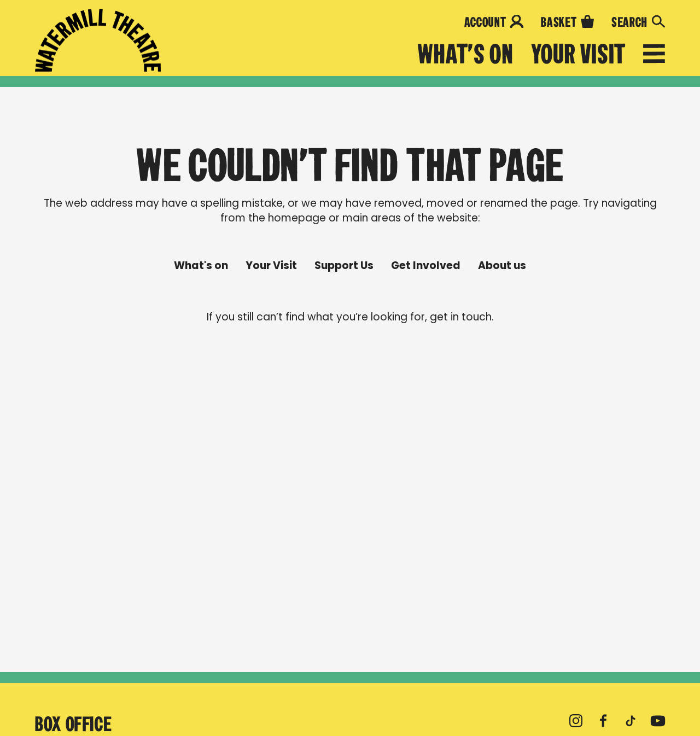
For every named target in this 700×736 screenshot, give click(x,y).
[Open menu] (654, 56)
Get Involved (426, 266)
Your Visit (578, 54)
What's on (466, 54)
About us (502, 266)
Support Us (344, 266)
